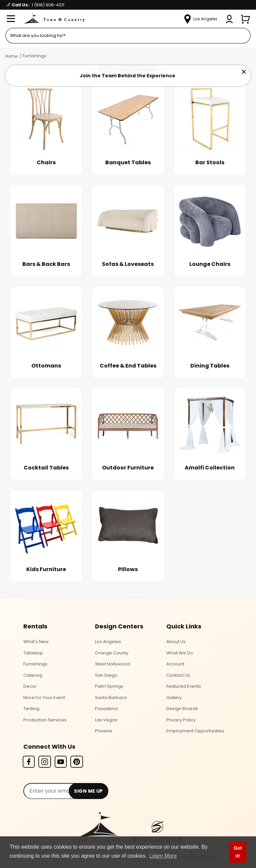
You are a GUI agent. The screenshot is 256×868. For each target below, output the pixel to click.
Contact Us (178, 675)
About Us (176, 642)
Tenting (31, 709)
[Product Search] (128, 36)
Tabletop (33, 653)
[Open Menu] (11, 19)
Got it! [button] (238, 852)
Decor (30, 686)
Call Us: (35, 5)
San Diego (106, 675)
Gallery (174, 698)
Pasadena (106, 709)
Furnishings (34, 56)
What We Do (180, 653)
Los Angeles (108, 642)
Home (11, 56)
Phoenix (103, 731)
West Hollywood (112, 664)
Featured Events (184, 686)
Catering (33, 675)
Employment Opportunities (195, 731)
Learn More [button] (163, 856)
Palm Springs (109, 686)
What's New (36, 642)
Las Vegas (106, 720)
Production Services (45, 720)
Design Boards (182, 709)
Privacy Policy (181, 720)
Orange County (112, 653)
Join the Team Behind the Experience (127, 76)
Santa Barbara (111, 698)
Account (175, 664)
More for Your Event (44, 698)
